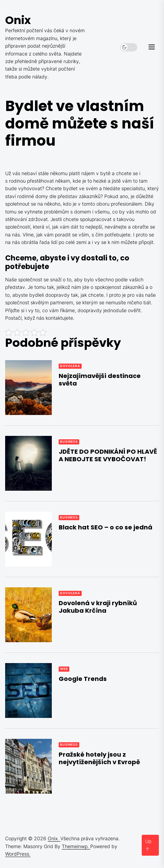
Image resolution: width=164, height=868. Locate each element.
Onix (18, 20)
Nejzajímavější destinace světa (100, 380)
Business (69, 442)
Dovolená (70, 366)
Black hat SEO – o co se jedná (106, 527)
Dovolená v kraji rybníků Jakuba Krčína (98, 607)
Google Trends (83, 679)
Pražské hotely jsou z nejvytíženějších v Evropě (99, 758)
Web (64, 669)
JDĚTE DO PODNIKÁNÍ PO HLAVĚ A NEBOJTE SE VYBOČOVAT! (108, 455)
